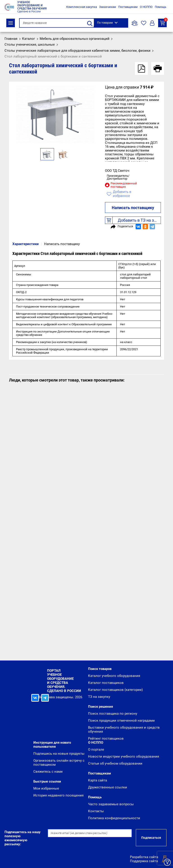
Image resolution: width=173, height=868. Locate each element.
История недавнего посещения (58, 795)
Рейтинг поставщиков (106, 739)
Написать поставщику (133, 208)
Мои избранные (46, 788)
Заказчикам (108, 7)
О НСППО (146, 7)
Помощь (160, 7)
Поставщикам (128, 7)
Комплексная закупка (82, 7)
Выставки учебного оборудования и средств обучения (124, 730)
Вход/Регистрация (152, 23)
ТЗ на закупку (163, 22)
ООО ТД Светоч (117, 171)
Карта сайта (98, 780)
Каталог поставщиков (106, 683)
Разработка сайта (144, 857)
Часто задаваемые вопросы (111, 804)
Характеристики (26, 244)
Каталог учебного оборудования (114, 676)
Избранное (144, 23)
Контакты (96, 811)
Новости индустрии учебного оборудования (124, 756)
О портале (96, 750)
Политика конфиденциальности (114, 818)
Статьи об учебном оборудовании (115, 763)
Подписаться (151, 838)
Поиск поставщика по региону (113, 714)
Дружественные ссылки (108, 787)
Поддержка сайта (144, 861)
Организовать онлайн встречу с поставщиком (59, 763)
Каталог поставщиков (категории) (115, 690)
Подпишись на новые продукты (59, 754)
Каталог (11, 23)
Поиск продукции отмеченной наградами (121, 721)
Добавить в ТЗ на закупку (133, 220)
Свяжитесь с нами (48, 772)
